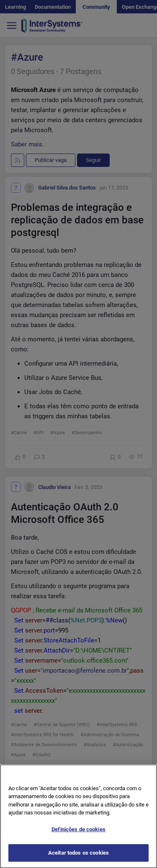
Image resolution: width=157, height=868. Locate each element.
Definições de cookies (78, 838)
